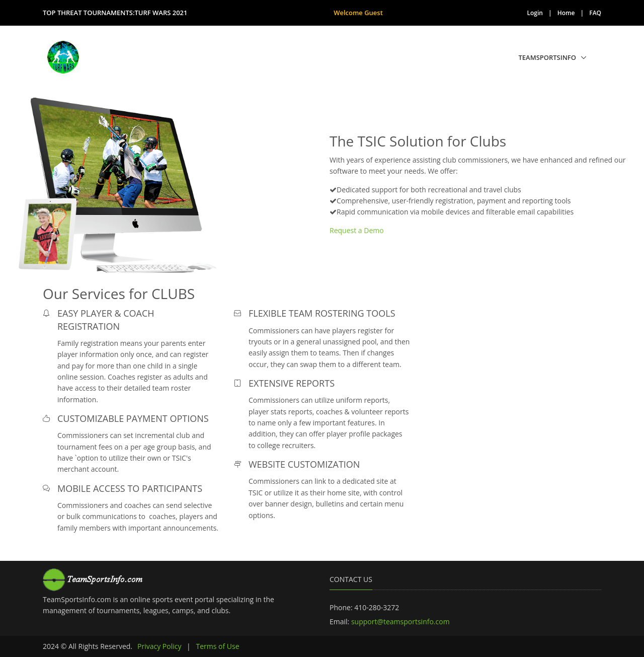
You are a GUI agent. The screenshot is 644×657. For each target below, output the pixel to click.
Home (566, 13)
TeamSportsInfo (548, 57)
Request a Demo (357, 230)
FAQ (595, 13)
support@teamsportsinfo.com (400, 622)
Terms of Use (217, 646)
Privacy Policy (159, 646)
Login (535, 13)
